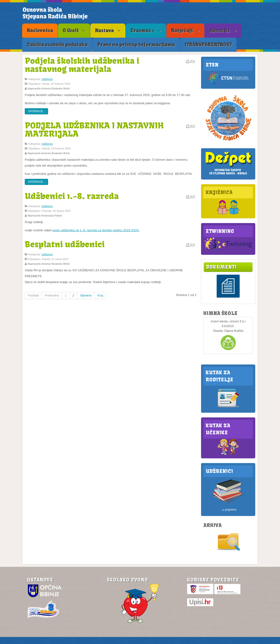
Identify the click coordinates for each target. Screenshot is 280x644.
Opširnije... (36, 111)
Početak (33, 295)
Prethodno (52, 295)
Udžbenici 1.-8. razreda (72, 196)
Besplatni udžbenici (65, 244)
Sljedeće (86, 295)
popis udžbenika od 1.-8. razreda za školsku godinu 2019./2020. (96, 230)
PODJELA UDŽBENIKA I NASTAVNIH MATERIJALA (94, 130)
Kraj (100, 295)
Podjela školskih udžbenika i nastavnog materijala (82, 65)
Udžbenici (47, 79)
